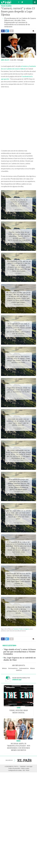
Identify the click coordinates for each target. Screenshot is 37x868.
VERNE (19, 708)
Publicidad (23, 766)
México (4, 668)
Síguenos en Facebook (19, 2)
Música (33, 668)
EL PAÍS (24, 760)
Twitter (21, 629)
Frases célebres (6, 6)
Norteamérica (13, 668)
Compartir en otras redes (12, 31)
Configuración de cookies (15, 770)
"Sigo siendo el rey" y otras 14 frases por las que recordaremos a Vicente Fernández (20, 652)
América (19, 670)
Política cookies (25, 768)
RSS (24, 770)
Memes (19, 741)
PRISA (27, 770)
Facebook (16, 629)
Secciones (35, 2)
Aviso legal (29, 766)
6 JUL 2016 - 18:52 (17, 60)
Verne (6, 2)
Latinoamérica (24, 668)
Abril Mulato (5, 60)
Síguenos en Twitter (22, 2)
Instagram (26, 629)
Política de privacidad (14, 768)
